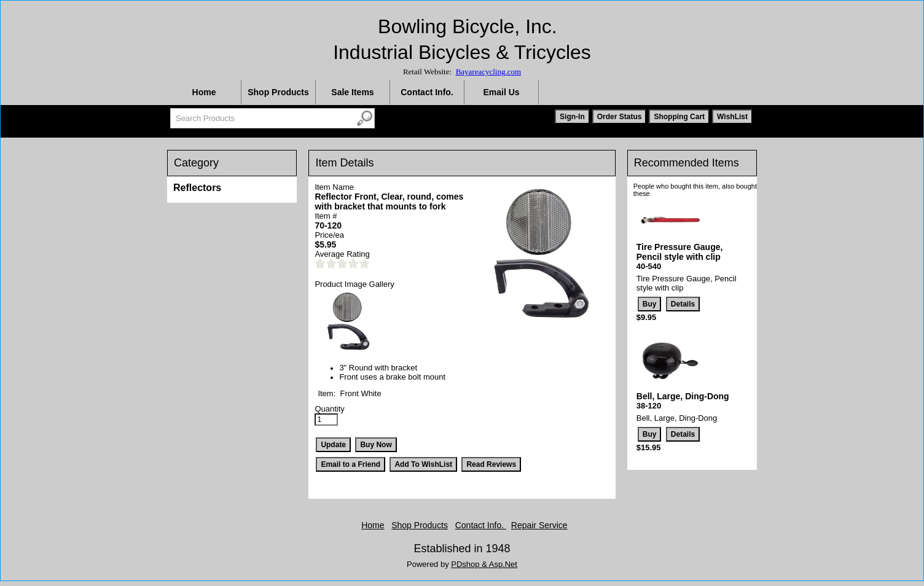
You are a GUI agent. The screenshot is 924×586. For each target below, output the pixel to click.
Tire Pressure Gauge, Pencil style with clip (680, 252)
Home (204, 92)
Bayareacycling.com (488, 72)
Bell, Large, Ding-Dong (683, 396)
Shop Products (278, 92)
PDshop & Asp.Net (484, 564)
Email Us (501, 92)
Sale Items (352, 92)
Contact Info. (427, 92)
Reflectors (197, 188)
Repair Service (539, 525)
